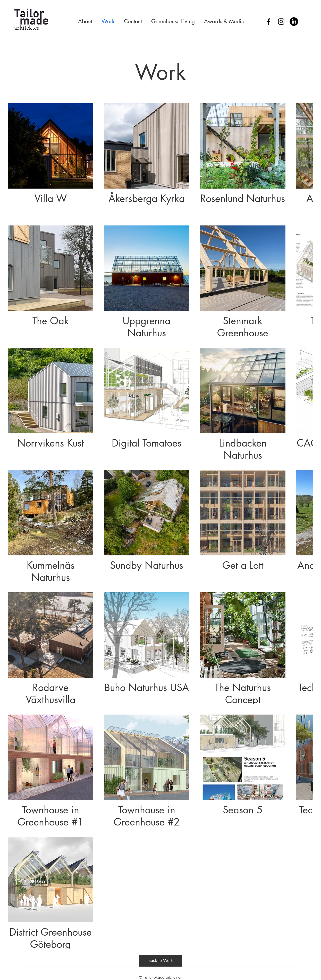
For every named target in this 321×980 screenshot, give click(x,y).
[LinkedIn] (294, 22)
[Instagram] (281, 22)
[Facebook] (269, 22)
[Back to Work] (161, 961)
